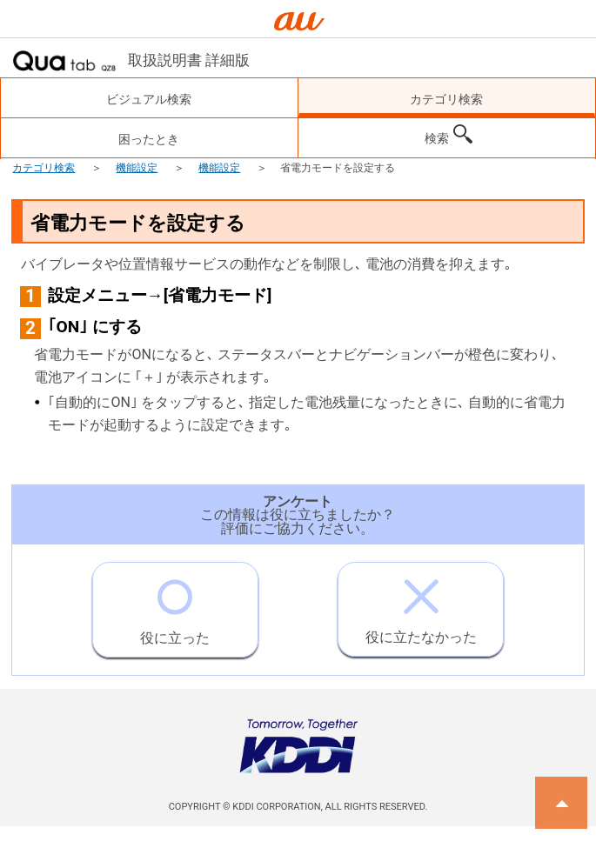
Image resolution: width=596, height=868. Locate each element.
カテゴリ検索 (44, 168)
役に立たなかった (421, 604)
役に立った (175, 604)
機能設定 (137, 168)
